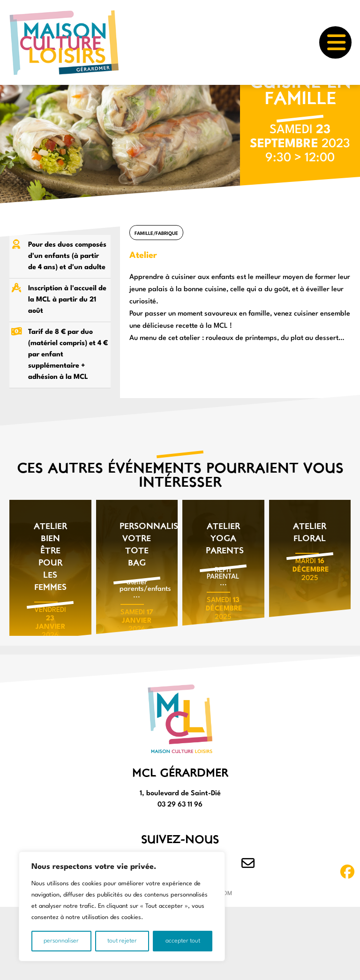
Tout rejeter (122, 941)
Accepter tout (183, 941)
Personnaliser (61, 941)
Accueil (17, 94)
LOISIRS (49, 94)
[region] (122, 906)
